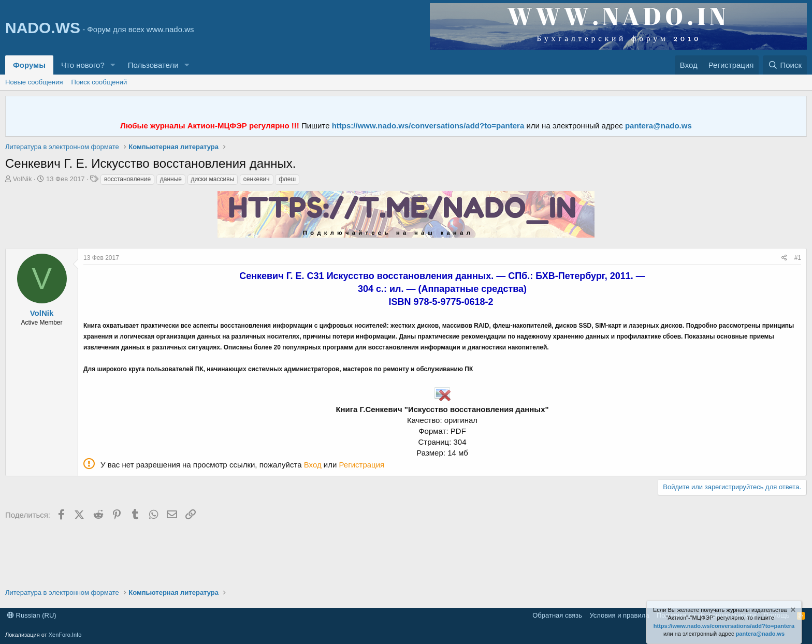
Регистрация (362, 465)
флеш (287, 179)
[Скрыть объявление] (792, 611)
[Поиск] (785, 65)
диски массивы (213, 179)
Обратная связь (557, 615)
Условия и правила (619, 615)
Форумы (29, 65)
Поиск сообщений (99, 82)
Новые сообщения (34, 82)
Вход (313, 465)
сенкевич (257, 179)
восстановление (127, 179)
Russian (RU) (32, 615)
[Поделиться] (784, 258)
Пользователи (153, 65)
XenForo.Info (65, 635)
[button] (113, 65)
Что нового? (83, 65)
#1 (798, 258)
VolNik (23, 179)
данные (171, 179)
